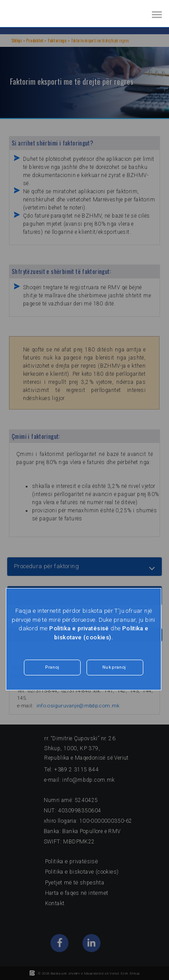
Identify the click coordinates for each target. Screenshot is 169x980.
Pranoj (52, 667)
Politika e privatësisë (79, 628)
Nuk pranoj (114, 667)
